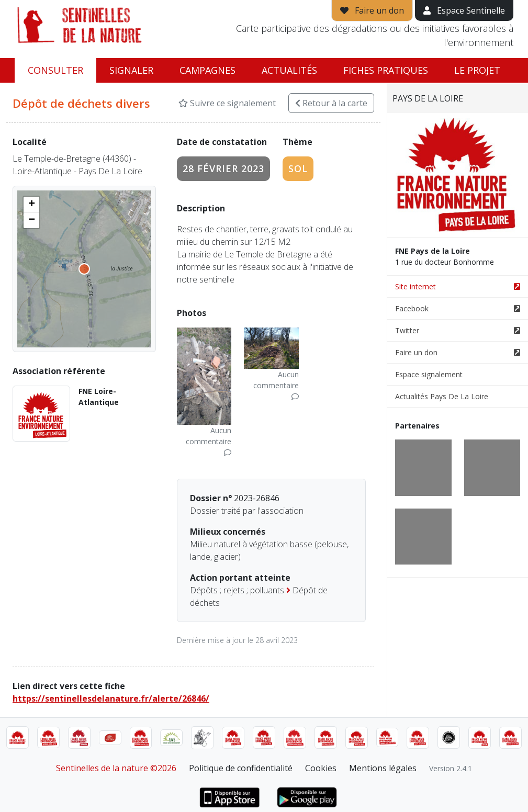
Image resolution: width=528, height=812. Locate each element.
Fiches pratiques (386, 70)
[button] (31, 205)
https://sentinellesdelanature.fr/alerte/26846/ (111, 698)
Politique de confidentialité (241, 768)
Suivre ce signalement (227, 103)
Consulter (55, 70)
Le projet (477, 70)
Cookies (321, 768)
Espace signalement (429, 374)
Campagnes (207, 70)
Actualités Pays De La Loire (442, 396)
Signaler (131, 70)
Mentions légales (383, 768)
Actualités (289, 70)
